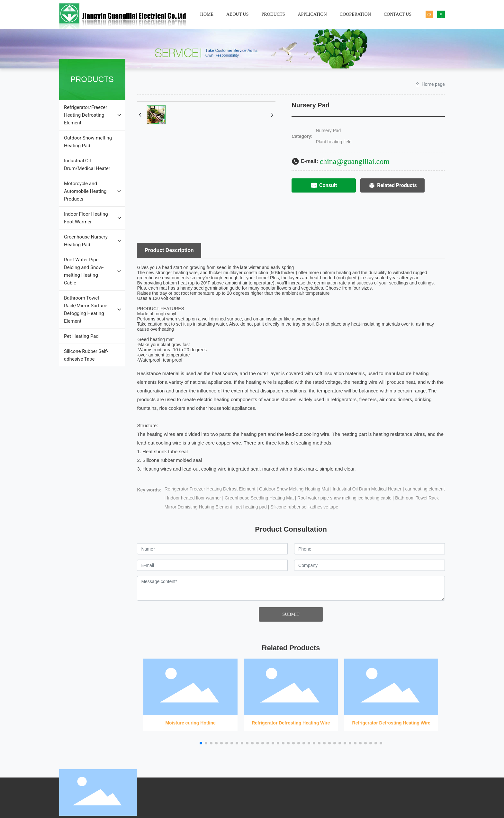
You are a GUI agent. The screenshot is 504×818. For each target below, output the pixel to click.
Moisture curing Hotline (190, 692)
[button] (201, 743)
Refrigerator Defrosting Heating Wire (291, 692)
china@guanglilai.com (355, 161)
